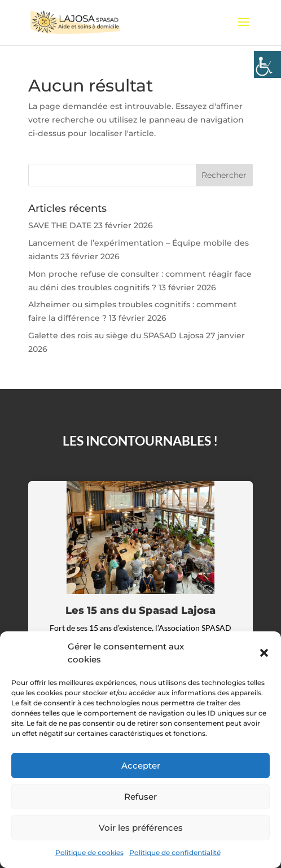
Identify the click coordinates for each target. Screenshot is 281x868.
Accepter (141, 766)
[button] (264, 653)
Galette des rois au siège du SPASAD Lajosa (116, 335)
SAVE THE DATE (60, 225)
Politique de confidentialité (175, 852)
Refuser (140, 797)
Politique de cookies (89, 852)
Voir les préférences (141, 828)
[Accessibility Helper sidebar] (267, 64)
